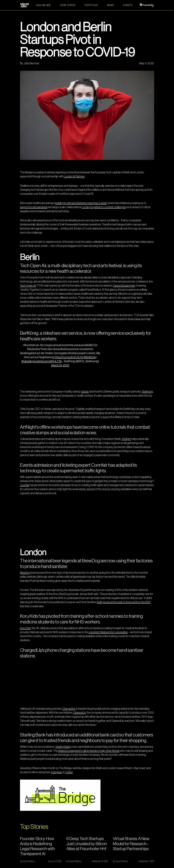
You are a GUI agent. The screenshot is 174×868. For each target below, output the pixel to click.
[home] (24, 5)
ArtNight (126, 439)
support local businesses (34, 207)
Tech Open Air (28, 286)
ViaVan (85, 392)
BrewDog (25, 573)
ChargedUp (69, 709)
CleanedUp (80, 713)
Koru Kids (25, 628)
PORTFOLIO (91, 5)
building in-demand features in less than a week (81, 203)
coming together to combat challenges (104, 207)
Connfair (25, 485)
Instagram (57, 772)
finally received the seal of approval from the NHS (124, 602)
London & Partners (74, 176)
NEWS (110, 5)
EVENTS (128, 5)
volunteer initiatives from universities (108, 632)
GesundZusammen (124, 286)
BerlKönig (148, 392)
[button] (68, 5)
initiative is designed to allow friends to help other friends (89, 751)
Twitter (69, 772)
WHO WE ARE (43, 5)
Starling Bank (63, 747)
